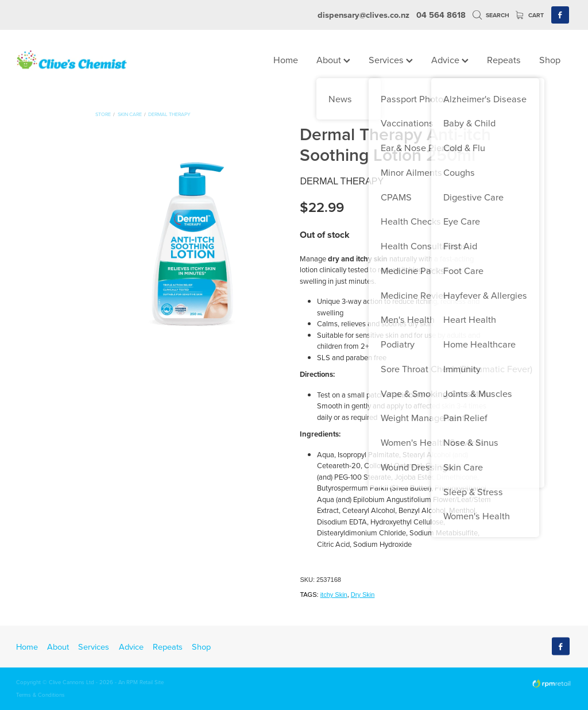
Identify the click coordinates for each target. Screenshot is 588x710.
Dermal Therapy (169, 114)
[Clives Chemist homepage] (72, 60)
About (333, 59)
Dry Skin (363, 595)
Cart (530, 15)
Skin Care (130, 114)
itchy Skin (334, 595)
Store (103, 114)
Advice (450, 59)
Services (391, 59)
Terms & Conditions (40, 694)
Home (286, 59)
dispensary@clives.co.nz (363, 15)
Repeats (504, 59)
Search (491, 15)
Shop (550, 59)
